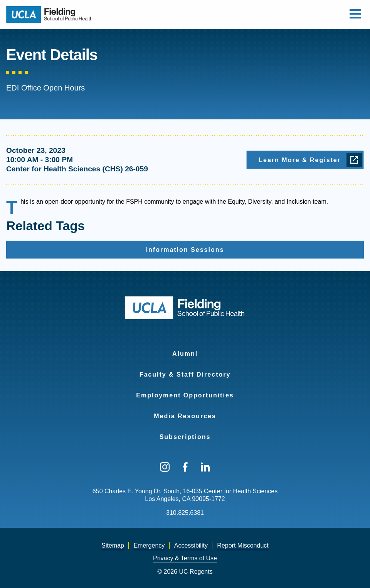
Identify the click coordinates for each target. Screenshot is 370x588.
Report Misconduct (243, 545)
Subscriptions (185, 437)
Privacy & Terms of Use (185, 558)
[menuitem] (185, 349)
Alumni (185, 354)
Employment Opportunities (185, 395)
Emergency (149, 545)
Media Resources (185, 416)
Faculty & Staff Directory (185, 374)
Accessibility (191, 545)
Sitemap (113, 545)
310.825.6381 (185, 513)
